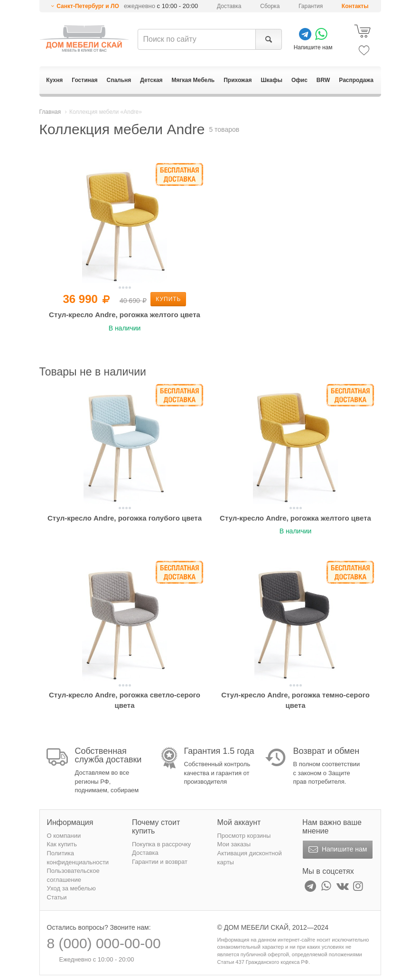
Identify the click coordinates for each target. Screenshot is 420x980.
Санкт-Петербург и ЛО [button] (88, 6)
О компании (64, 836)
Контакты (355, 6)
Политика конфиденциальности (78, 858)
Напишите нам (337, 850)
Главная (50, 112)
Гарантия (311, 6)
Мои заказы (234, 844)
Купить (168, 299)
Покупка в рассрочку (161, 844)
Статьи (57, 897)
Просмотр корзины (244, 836)
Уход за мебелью (71, 888)
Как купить (62, 844)
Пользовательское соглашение (73, 875)
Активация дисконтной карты (250, 858)
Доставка (229, 6)
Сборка (270, 6)
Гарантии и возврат (160, 862)
